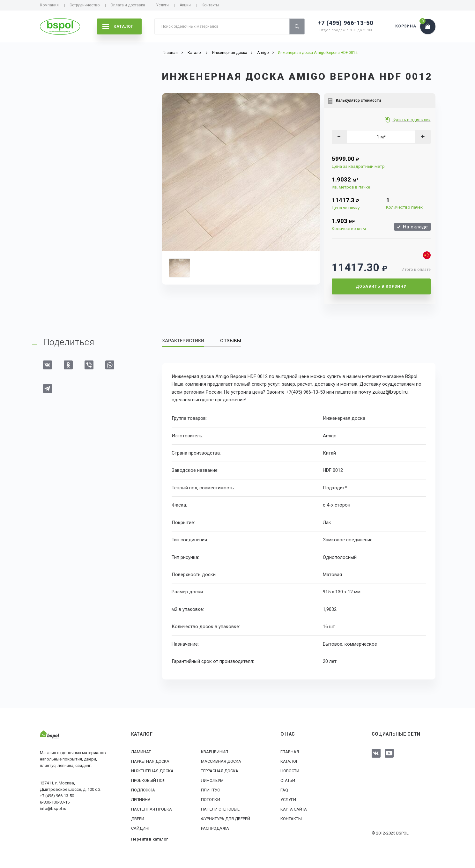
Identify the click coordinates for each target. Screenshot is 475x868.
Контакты (210, 5)
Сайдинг (141, 828)
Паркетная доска (150, 761)
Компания (49, 5)
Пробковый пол (148, 780)
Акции (185, 5)
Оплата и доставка (128, 5)
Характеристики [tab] (183, 341)
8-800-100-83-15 (55, 802)
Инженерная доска (152, 771)
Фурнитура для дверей (226, 818)
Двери (138, 818)
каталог (118, 26)
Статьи (288, 780)
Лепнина (141, 799)
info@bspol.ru (53, 808)
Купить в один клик (412, 120)
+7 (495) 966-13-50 (345, 23)
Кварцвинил (215, 751)
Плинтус (210, 790)
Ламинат (141, 751)
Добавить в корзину (381, 286)
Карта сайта (294, 809)
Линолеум (212, 780)
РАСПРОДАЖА (215, 828)
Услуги (162, 5)
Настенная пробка (152, 809)
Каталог (289, 761)
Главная (290, 751)
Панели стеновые (220, 809)
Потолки (211, 799)
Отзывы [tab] (231, 341)
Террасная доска (220, 771)
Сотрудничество (85, 5)
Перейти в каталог (150, 839)
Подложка (143, 790)
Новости (290, 771)
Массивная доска (221, 761)
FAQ (284, 790)
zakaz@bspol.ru (389, 392)
